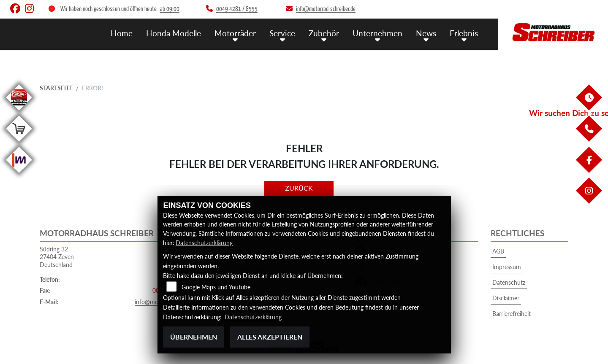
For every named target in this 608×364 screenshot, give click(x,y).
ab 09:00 (170, 9)
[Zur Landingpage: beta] (19, 112)
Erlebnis (464, 33)
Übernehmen (194, 337)
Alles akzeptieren (270, 337)
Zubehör (324, 33)
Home (122, 33)
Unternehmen (377, 33)
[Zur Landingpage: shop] (19, 143)
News (426, 33)
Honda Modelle (174, 33)
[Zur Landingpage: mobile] (19, 174)
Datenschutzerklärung (204, 243)
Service (282, 33)
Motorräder (235, 33)
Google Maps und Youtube (216, 287)
